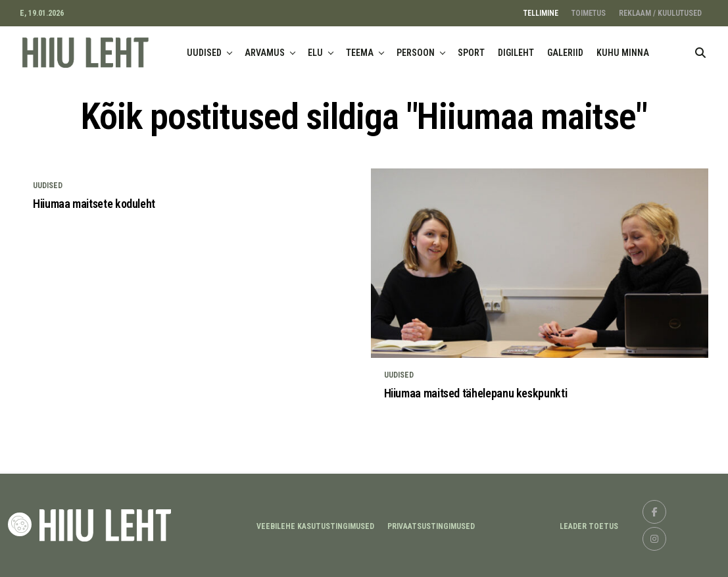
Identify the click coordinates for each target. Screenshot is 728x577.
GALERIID (565, 53)
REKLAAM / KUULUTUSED (660, 13)
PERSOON (416, 53)
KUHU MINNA (623, 53)
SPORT (471, 53)
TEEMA (360, 53)
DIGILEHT (516, 53)
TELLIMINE (541, 13)
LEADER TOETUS (589, 526)
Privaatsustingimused (431, 526)
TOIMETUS (589, 13)
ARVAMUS (265, 53)
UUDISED (204, 53)
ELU (315, 53)
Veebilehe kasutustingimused (315, 526)
